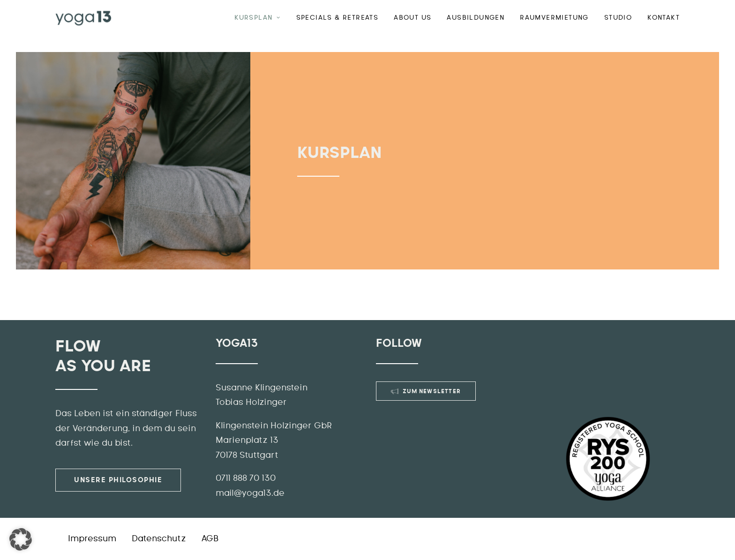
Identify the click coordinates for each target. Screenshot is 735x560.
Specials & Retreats (337, 18)
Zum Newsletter (426, 391)
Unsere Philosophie (118, 480)
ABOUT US (412, 18)
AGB (210, 539)
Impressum (92, 539)
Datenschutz (159, 539)
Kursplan (257, 18)
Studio (618, 18)
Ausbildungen (476, 18)
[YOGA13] (83, 18)
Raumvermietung (554, 18)
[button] (21, 539)
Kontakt (664, 18)
